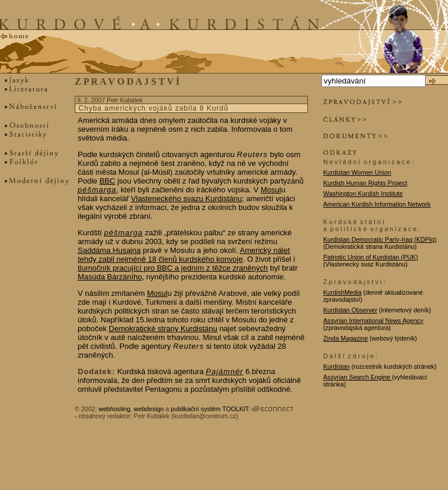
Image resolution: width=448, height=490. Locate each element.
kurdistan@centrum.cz (205, 416)
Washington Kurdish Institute (363, 194)
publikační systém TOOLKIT (210, 409)
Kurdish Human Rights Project (365, 183)
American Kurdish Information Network (377, 204)
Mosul (271, 190)
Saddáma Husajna (109, 250)
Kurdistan (336, 366)
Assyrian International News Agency (373, 321)
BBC (107, 181)
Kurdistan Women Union (357, 172)
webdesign (149, 409)
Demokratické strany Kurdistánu (163, 329)
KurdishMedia (342, 292)
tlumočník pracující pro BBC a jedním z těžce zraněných (173, 268)
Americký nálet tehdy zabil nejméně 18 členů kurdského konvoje (184, 255)
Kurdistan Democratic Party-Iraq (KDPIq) (380, 239)
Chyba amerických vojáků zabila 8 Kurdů (153, 108)
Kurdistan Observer (350, 310)
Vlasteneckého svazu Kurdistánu (186, 199)
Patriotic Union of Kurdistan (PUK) (371, 257)
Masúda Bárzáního (110, 277)
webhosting (114, 409)
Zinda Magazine (346, 338)
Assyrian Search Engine (358, 377)
